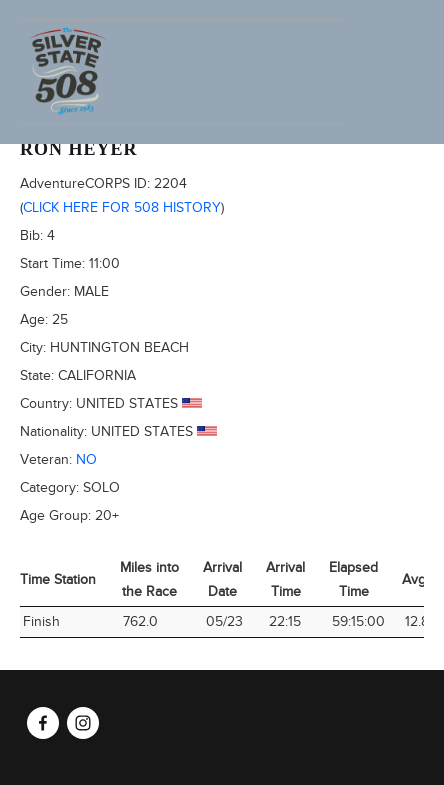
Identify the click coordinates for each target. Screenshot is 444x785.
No (86, 459)
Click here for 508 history (122, 207)
